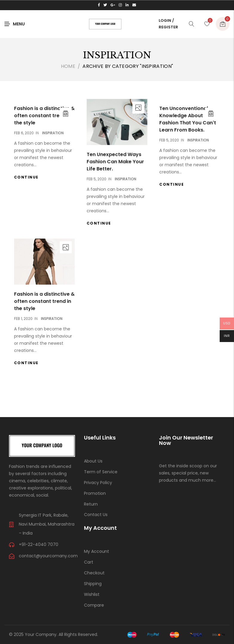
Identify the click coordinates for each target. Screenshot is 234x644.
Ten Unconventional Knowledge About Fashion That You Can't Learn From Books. (188, 119)
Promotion (95, 493)
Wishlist (92, 594)
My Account (97, 551)
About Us (93, 461)
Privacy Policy (98, 483)
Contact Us (96, 515)
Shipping (93, 584)
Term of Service (101, 472)
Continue (26, 177)
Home (68, 66)
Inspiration (53, 133)
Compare (94, 605)
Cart (89, 562)
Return (91, 504)
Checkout (94, 573)
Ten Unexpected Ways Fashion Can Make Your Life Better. (115, 162)
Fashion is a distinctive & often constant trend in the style (44, 116)
